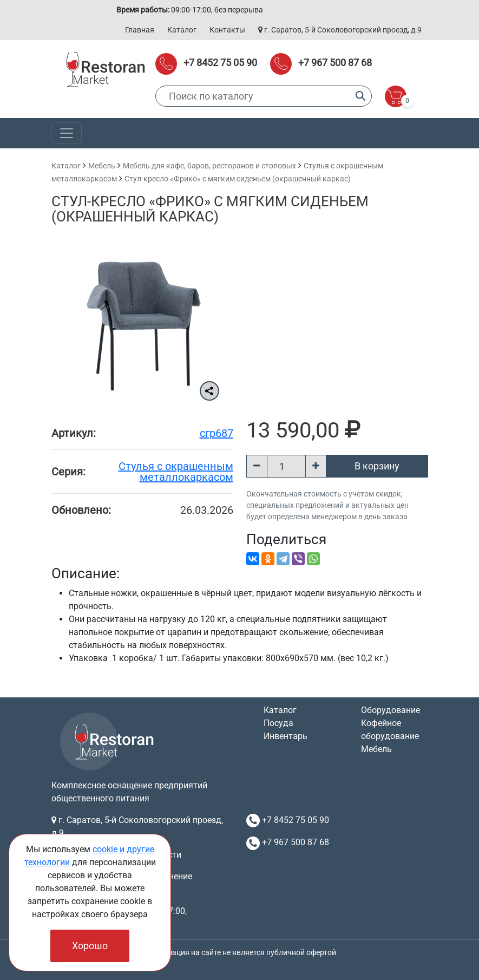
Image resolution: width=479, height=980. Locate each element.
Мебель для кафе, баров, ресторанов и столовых (209, 166)
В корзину (377, 466)
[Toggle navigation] (67, 133)
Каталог (182, 30)
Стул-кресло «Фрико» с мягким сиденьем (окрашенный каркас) (238, 179)
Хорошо (90, 946)
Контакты (227, 30)
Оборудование (391, 710)
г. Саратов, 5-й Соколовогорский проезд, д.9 (340, 30)
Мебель (102, 166)
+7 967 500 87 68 (335, 63)
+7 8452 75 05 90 (220, 63)
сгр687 (216, 433)
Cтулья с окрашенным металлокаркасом (176, 472)
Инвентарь (286, 736)
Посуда (278, 723)
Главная (140, 30)
